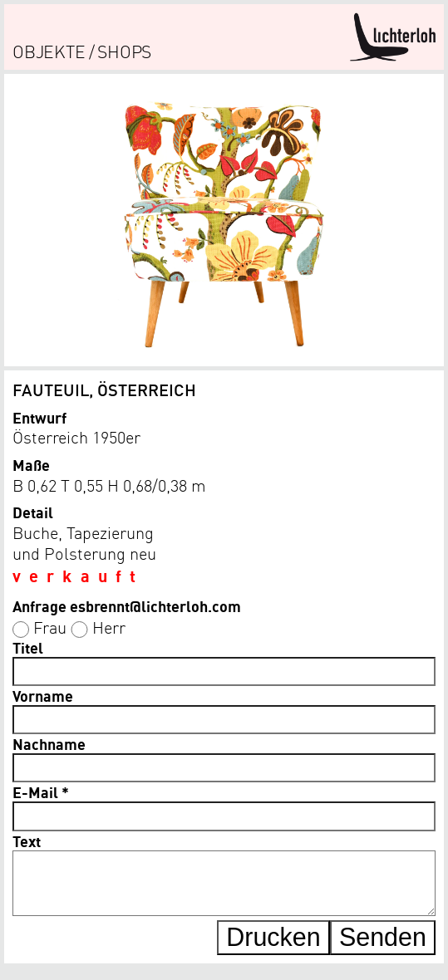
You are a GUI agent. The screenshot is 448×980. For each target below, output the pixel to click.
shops (124, 51)
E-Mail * (41, 792)
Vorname (43, 696)
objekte (49, 51)
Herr (109, 627)
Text (27, 841)
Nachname (49, 744)
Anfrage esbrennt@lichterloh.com (127, 606)
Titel (28, 647)
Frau (50, 627)
